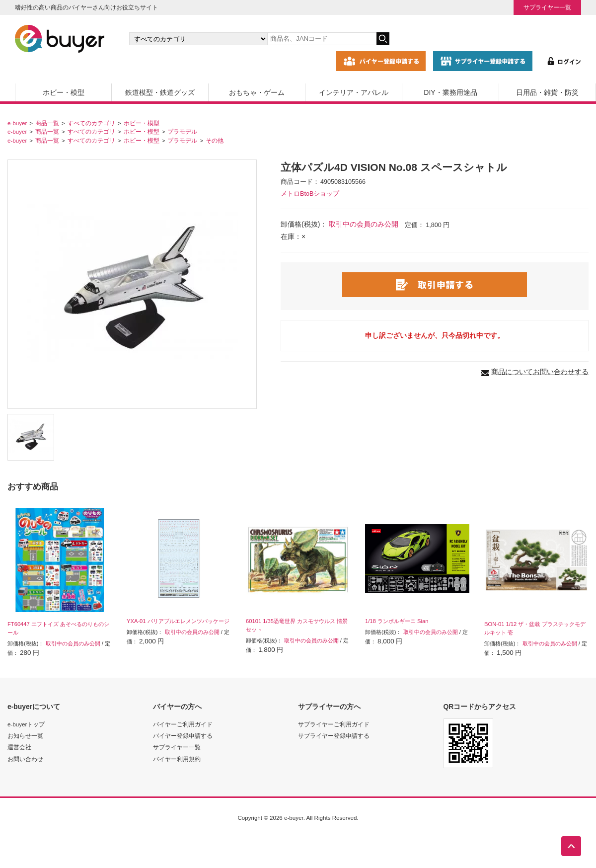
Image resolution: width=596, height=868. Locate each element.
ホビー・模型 (64, 92)
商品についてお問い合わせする (540, 372)
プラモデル (182, 131)
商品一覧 (47, 123)
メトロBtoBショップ (310, 194)
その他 (215, 140)
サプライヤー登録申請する (334, 736)
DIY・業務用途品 (450, 92)
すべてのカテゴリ (91, 123)
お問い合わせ (25, 759)
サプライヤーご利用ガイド (334, 724)
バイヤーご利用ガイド (183, 724)
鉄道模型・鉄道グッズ (160, 92)
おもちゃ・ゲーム (257, 92)
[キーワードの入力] (322, 39)
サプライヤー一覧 (547, 7)
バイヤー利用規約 (177, 759)
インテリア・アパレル (354, 92)
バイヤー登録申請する (183, 736)
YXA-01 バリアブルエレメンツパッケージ (178, 621)
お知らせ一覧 (25, 736)
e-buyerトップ (26, 724)
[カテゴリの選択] (198, 39)
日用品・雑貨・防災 (547, 92)
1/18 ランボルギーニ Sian (397, 621)
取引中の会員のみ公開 (364, 224)
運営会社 (19, 747)
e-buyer (17, 123)
